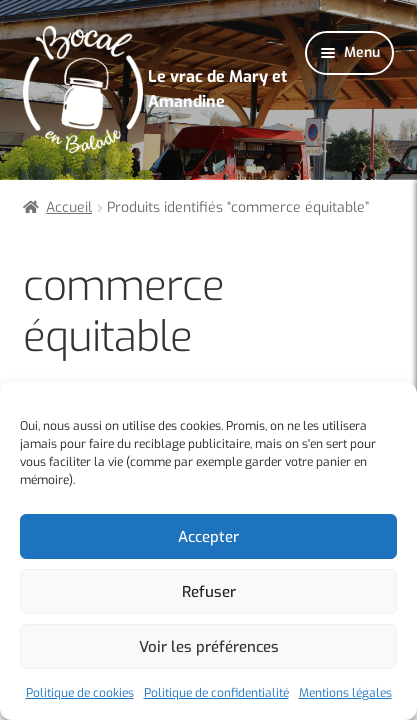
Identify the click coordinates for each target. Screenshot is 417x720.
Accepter (208, 537)
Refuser (209, 592)
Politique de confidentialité (216, 693)
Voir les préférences (209, 647)
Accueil (69, 207)
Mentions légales (345, 693)
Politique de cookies (80, 693)
